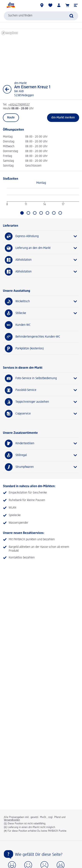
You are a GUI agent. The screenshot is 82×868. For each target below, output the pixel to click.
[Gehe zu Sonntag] (60, 213)
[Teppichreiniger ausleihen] (41, 402)
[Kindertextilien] (41, 443)
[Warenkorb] (67, 5)
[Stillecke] (41, 313)
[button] (76, 5)
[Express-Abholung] (41, 236)
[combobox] (41, 16)
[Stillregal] (41, 455)
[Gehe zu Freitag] (47, 213)
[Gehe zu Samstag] (54, 213)
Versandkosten (12, 820)
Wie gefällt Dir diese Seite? (39, 855)
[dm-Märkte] (42, 5)
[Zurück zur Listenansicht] (7, 89)
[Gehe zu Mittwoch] (35, 213)
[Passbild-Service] (41, 390)
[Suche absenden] (71, 16)
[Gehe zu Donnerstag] (41, 213)
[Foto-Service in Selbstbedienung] (41, 378)
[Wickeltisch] (41, 301)
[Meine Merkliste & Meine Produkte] (50, 5)
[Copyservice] (41, 414)
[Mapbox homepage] (10, 33)
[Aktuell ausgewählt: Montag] (22, 213)
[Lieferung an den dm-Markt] (41, 248)
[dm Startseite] (11, 5)
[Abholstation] (41, 260)
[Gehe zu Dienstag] (28, 213)
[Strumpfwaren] (41, 467)
